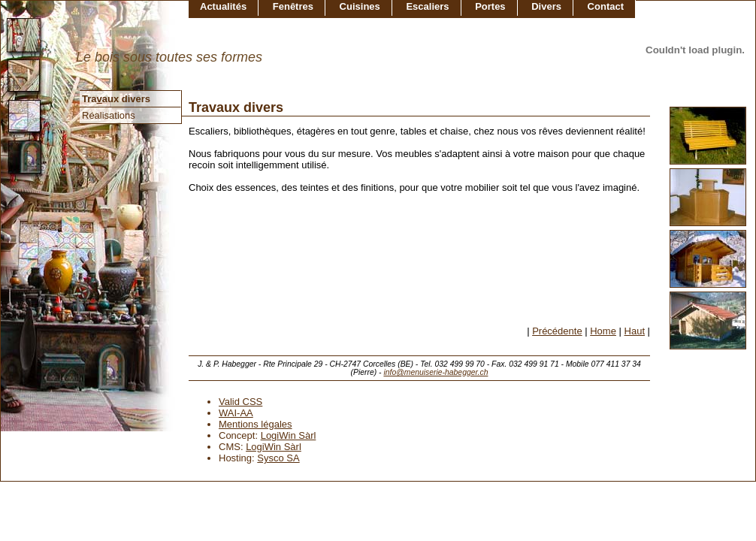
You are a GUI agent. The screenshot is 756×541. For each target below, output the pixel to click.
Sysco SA (278, 458)
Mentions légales (256, 424)
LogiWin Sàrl (289, 435)
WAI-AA (236, 413)
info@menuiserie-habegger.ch (435, 372)
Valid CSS (240, 402)
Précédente (557, 331)
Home (603, 331)
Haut (635, 331)
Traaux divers (116, 99)
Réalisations (109, 115)
